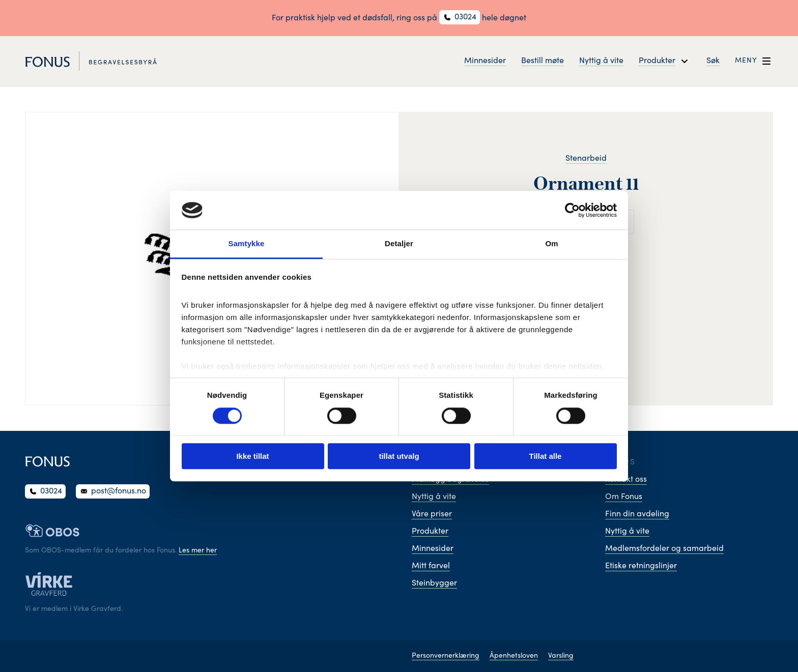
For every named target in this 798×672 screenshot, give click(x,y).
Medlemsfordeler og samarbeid (664, 549)
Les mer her (198, 551)
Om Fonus (624, 497)
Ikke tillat (252, 456)
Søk (713, 61)
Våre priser (432, 514)
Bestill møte (543, 61)
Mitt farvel (431, 566)
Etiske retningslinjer (641, 566)
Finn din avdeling (637, 514)
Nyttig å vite (601, 61)
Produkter (430, 532)
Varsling (561, 656)
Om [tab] (551, 244)
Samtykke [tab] (247, 244)
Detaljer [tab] (399, 244)
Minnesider (485, 61)
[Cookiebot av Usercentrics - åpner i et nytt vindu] (572, 210)
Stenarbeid (586, 159)
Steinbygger (434, 583)
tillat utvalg (399, 456)
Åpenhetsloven (514, 656)
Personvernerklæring (446, 656)
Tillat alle (546, 456)
